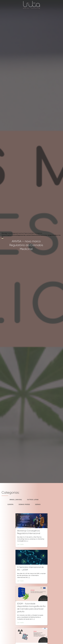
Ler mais (20, 544)
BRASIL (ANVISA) (16, 500)
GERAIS (38, 504)
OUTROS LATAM (33, 500)
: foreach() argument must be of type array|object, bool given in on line (31, 242)
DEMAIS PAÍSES (24, 504)
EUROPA (10, 504)
